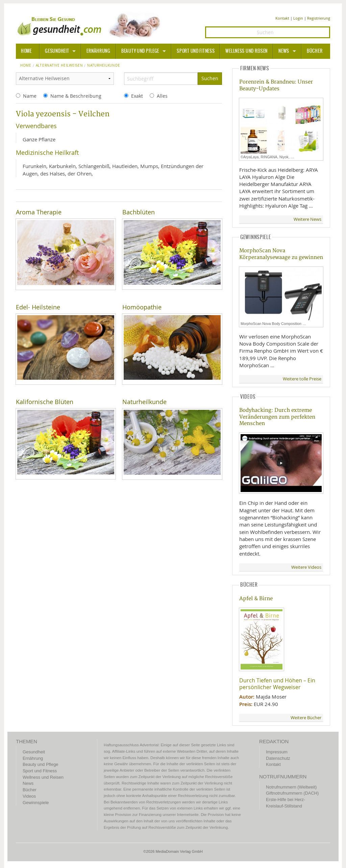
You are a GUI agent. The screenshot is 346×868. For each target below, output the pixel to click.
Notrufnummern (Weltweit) (291, 787)
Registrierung (319, 18)
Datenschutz (278, 758)
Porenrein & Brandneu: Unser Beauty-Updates (276, 85)
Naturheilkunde (144, 402)
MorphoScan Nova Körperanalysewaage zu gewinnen (281, 254)
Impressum (277, 752)
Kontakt (282, 18)
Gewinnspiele (36, 803)
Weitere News (307, 219)
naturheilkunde (104, 66)
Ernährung (98, 51)
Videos (29, 796)
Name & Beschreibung (76, 96)
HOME (26, 51)
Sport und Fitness (196, 51)
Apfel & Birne (256, 599)
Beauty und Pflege (140, 51)
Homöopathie (142, 307)
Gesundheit (57, 51)
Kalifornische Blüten (45, 402)
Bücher (315, 51)
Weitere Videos (306, 567)
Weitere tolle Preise (302, 379)
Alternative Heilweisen (59, 66)
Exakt (137, 96)
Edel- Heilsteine (38, 307)
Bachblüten (139, 212)
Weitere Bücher (306, 718)
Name (30, 96)
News (284, 51)
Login (298, 18)
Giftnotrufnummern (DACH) (292, 793)
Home (26, 66)
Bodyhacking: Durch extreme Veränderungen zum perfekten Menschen (277, 417)
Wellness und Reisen (246, 51)
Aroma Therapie (39, 212)
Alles (162, 96)
